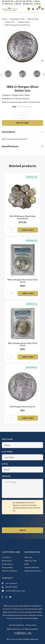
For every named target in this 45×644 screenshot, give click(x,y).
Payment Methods (32, 567)
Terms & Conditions (10, 571)
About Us (28, 557)
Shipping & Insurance (33, 571)
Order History (7, 564)
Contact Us (7, 557)
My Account (7, 561)
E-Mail (5, 464)
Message (6, 476)
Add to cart (22, 123)
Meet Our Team (31, 561)
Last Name (7, 452)
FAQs (27, 564)
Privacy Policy (7, 567)
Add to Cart (28, 230)
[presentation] (20, 521)
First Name (7, 439)
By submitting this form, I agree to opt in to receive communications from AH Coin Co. (26, 507)
